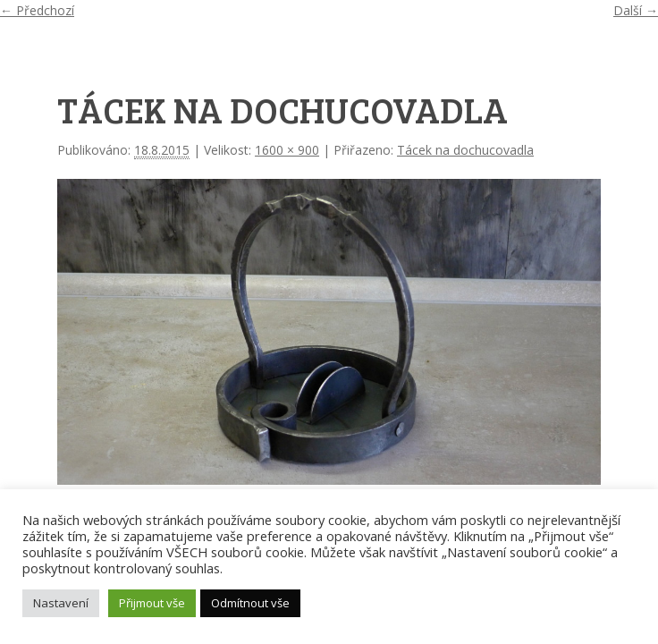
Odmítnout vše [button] (250, 603)
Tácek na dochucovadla (465, 150)
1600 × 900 (287, 150)
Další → (636, 10)
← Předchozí (37, 10)
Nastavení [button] (61, 603)
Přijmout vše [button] (152, 603)
